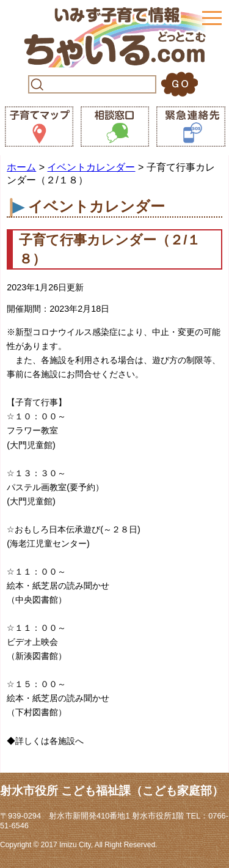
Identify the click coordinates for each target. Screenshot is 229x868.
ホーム (21, 167)
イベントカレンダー (91, 167)
